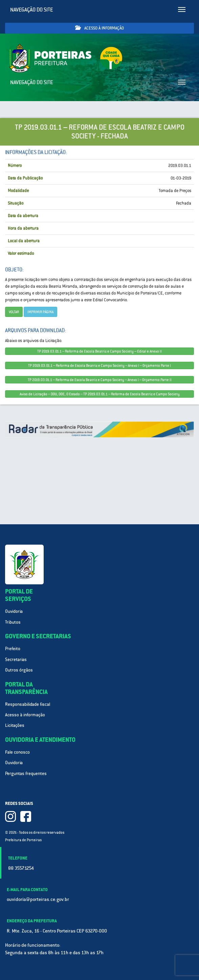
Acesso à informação (99, 28)
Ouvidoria (14, 611)
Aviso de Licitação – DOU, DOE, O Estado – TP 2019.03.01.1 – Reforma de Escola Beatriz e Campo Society (100, 394)
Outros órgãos (19, 670)
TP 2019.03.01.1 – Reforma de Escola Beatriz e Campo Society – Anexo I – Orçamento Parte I (99, 365)
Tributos (13, 622)
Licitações (15, 725)
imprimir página (40, 312)
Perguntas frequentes (26, 774)
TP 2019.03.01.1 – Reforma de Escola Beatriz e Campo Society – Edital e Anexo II (99, 351)
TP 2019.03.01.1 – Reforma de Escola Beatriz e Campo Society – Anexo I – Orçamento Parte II (100, 380)
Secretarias (16, 659)
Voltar (14, 312)
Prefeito (13, 649)
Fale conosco (17, 752)
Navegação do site (32, 10)
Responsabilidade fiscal (28, 704)
